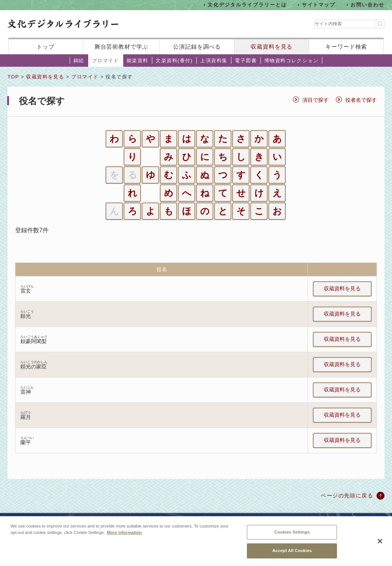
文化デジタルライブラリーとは (247, 5)
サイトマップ (319, 5)
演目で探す (315, 100)
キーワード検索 (346, 47)
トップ (46, 47)
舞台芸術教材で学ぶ (122, 47)
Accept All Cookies (292, 551)
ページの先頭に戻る (347, 495)
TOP (13, 77)
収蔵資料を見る (272, 47)
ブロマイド (106, 61)
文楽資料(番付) (174, 61)
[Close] (380, 541)
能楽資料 (138, 61)
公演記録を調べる (197, 47)
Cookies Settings (292, 532)
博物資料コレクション (291, 61)
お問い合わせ (367, 5)
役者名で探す (361, 100)
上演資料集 (214, 61)
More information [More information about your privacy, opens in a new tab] (124, 533)
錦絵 (79, 61)
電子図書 (246, 61)
